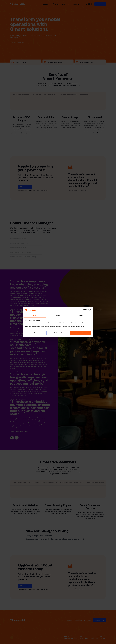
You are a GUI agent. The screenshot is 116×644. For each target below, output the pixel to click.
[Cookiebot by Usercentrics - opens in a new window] (84, 310)
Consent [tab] (35, 315)
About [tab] (81, 315)
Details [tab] (58, 315)
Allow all (80, 333)
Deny (36, 333)
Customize (58, 333)
